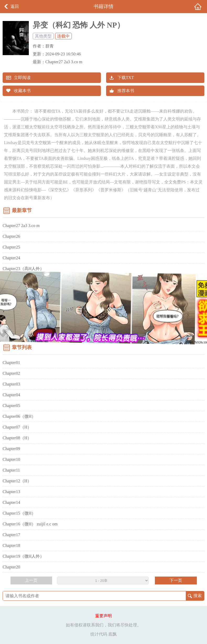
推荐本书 (126, 91)
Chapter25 (11, 247)
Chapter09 (11, 449)
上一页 (31, 580)
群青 (50, 46)
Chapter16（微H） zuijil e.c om (30, 524)
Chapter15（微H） (19, 513)
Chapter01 (11, 363)
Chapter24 (11, 258)
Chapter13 (11, 492)
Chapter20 (11, 567)
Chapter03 (11, 384)
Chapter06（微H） (19, 416)
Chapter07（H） (17, 427)
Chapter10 (11, 459)
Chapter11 (11, 470)
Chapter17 (11, 535)
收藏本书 (22, 91)
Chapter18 (11, 545)
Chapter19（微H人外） (23, 556)
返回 (15, 6)
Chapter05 (11, 406)
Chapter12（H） (17, 481)
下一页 (176, 580)
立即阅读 (22, 78)
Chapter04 (11, 395)
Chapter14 (11, 502)
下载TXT (126, 78)
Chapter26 (11, 236)
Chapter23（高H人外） (23, 269)
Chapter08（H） (17, 438)
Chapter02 (11, 373)
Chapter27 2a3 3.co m (64, 62)
